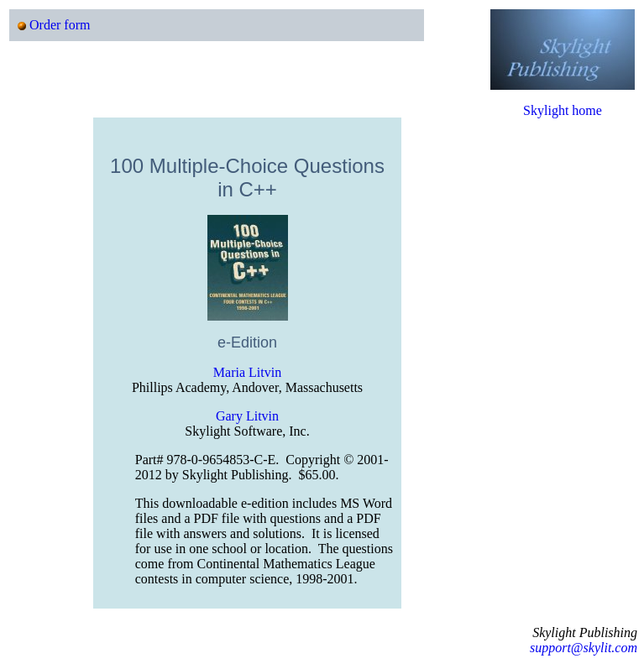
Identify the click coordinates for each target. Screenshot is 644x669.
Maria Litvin (247, 372)
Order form (60, 25)
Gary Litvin (247, 416)
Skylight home (563, 110)
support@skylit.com (584, 648)
